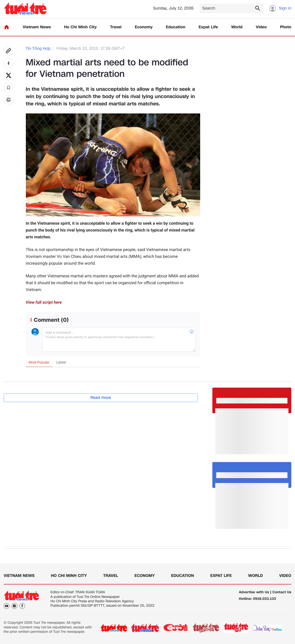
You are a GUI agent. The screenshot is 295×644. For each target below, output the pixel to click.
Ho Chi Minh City (80, 27)
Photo (286, 27)
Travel (116, 27)
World (237, 27)
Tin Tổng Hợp (38, 49)
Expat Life (208, 27)
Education (176, 27)
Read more (101, 397)
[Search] (231, 8)
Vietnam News (37, 27)
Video (261, 27)
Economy (144, 27)
